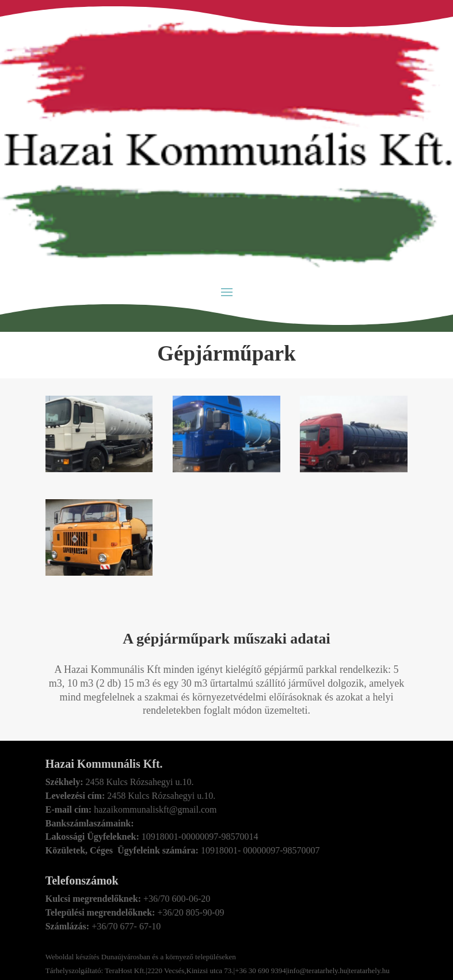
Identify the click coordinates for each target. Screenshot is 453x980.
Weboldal (60, 957)
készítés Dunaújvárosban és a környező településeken (155, 957)
